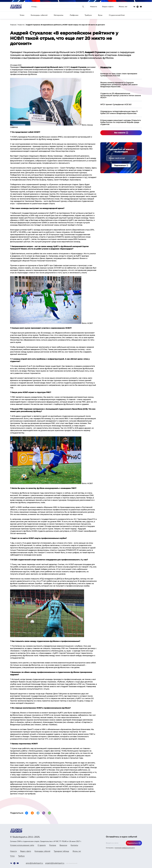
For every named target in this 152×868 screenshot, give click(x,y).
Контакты (74, 845)
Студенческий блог (117, 15)
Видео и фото (108, 7)
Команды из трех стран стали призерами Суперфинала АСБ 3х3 (119, 75)
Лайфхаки (74, 15)
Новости (94, 7)
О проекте (42, 845)
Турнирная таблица (61, 851)
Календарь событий (39, 15)
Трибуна (88, 15)
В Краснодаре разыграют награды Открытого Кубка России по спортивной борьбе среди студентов (121, 122)
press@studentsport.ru (34, 863)
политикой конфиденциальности (125, 848)
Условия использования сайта (22, 845)
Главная (13, 25)
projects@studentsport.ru (55, 863)
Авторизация (137, 15)
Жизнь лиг (123, 7)
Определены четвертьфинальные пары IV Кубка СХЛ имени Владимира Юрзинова (119, 112)
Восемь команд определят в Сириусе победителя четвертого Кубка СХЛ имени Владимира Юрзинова (119, 85)
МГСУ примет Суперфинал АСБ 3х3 (116, 104)
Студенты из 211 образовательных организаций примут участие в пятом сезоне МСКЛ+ (121, 96)
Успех (22, 15)
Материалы (59, 15)
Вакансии (63, 845)
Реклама (53, 845)
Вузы (100, 15)
